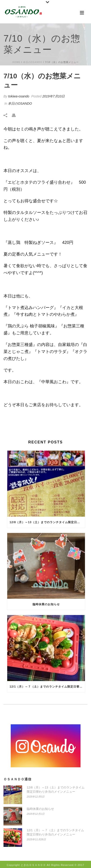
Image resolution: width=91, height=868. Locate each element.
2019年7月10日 (54, 96)
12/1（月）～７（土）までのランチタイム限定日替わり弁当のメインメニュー (47, 687)
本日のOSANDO (33, 62)
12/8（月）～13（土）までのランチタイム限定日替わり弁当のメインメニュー (47, 522)
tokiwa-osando (19, 96)
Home (16, 62)
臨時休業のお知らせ (46, 604)
